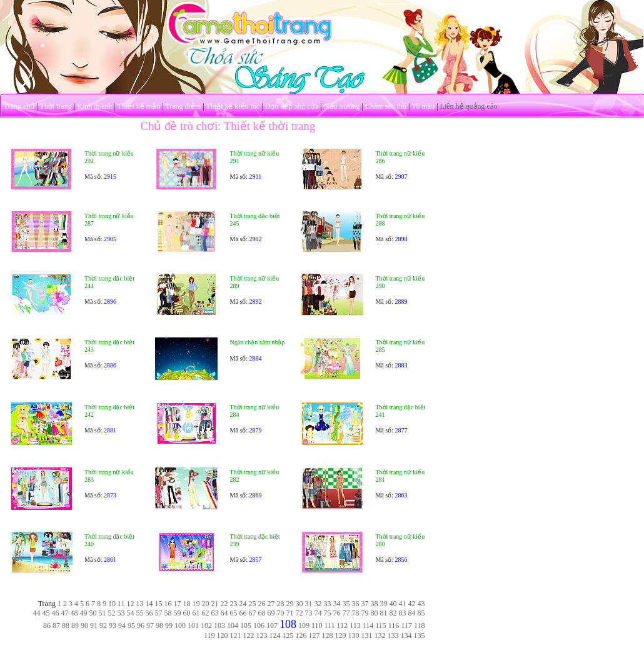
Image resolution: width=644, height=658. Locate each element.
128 (328, 636)
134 (406, 636)
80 (375, 613)
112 (343, 626)
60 (187, 613)
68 (262, 613)
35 (346, 604)
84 (412, 613)
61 (196, 613)
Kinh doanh (94, 106)
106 (259, 626)
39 (384, 604)
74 (318, 613)
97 (150, 626)
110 (317, 626)
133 (393, 636)
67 (253, 613)
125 (288, 636)
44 (37, 613)
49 (84, 613)
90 (84, 626)
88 (66, 626)
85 (421, 613)
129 (341, 636)
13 (140, 604)
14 (149, 604)
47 (65, 613)
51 (103, 613)
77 (346, 613)
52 (112, 613)
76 (337, 613)
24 (243, 604)
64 (224, 613)
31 (309, 604)
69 (271, 613)
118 (420, 626)
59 (178, 613)
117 (406, 626)
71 (290, 613)
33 (328, 604)
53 (121, 613)
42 (412, 604)
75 (328, 613)
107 (272, 626)
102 (206, 626)
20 (206, 604)
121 (236, 636)
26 (262, 604)
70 (281, 613)
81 (384, 613)
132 (380, 636)
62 (206, 613)
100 (180, 626)
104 (233, 626)
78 (356, 613)
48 (74, 613)
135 (420, 636)
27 (271, 604)
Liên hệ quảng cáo (469, 106)
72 (299, 613)
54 (131, 613)
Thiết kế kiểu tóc (233, 106)
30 (299, 604)
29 (290, 604)
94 (122, 626)
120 (223, 636)
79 (365, 613)
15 (159, 604)
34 (337, 604)
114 (368, 626)
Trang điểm (183, 106)
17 (178, 604)
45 (46, 613)
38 (375, 604)
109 (304, 626)
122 (249, 636)
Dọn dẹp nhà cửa (292, 106)
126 (301, 636)
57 (159, 613)
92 (103, 626)
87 (56, 626)
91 (94, 626)
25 (253, 604)
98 (159, 626)
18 (187, 604)
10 (112, 604)
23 (234, 604)
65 (234, 613)
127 (314, 636)
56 (149, 613)
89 (75, 626)
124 (275, 636)
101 (193, 626)
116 (394, 626)
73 (309, 613)
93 (113, 626)
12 (131, 604)
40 (393, 604)
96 (141, 626)
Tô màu (423, 106)
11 (121, 604)
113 (355, 626)
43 (421, 604)
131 (367, 636)
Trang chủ (19, 106)
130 (354, 636)
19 (196, 604)
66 (243, 613)
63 (215, 613)
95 (131, 626)
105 (246, 626)
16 (168, 604)
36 (356, 604)
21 (215, 604)
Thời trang (56, 106)
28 (281, 604)
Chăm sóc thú (386, 106)
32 (318, 604)
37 (365, 604)
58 (168, 613)
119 (209, 636)
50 (93, 613)
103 (219, 626)
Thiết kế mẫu (139, 106)
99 (169, 626)
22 (224, 604)
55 (140, 613)
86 (47, 626)
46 (56, 613)
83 (403, 613)
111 (329, 626)
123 (262, 636)
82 (393, 613)
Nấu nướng (342, 106)
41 (403, 604)
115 (381, 626)
